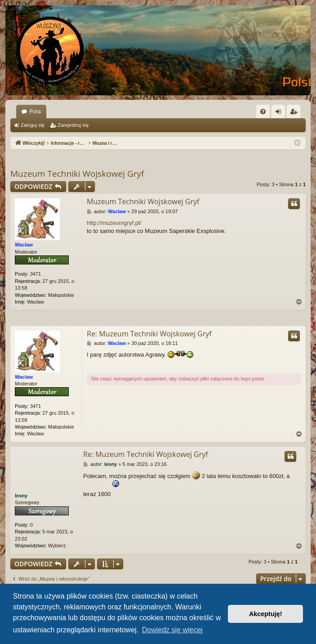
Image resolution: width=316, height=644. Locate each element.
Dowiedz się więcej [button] (172, 630)
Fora (35, 112)
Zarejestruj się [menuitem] (295, 113)
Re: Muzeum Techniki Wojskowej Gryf (149, 334)
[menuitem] (263, 112)
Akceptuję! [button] (266, 614)
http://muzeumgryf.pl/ (114, 223)
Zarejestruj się (73, 125)
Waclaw (24, 245)
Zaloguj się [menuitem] (280, 113)
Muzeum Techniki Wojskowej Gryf (77, 174)
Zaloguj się (33, 125)
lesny (21, 496)
